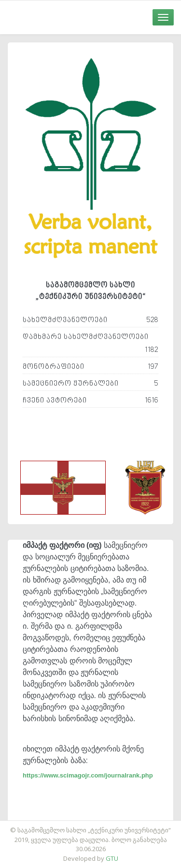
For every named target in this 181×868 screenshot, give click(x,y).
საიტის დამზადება (119, 825)
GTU (112, 858)
